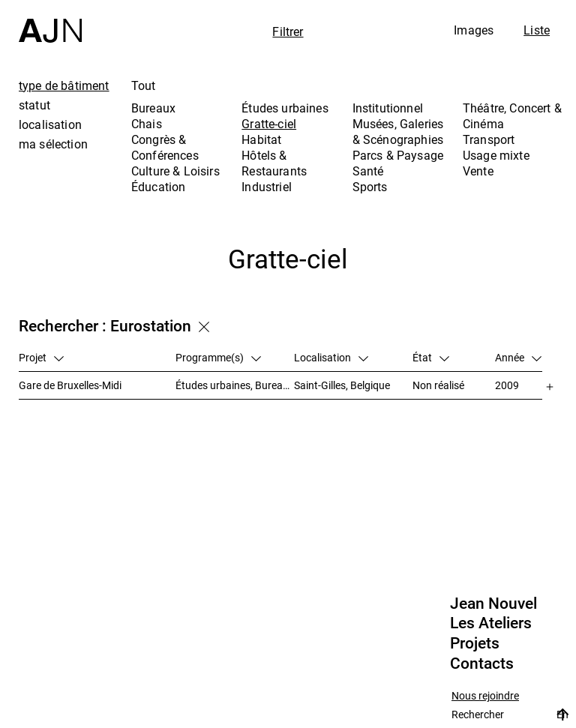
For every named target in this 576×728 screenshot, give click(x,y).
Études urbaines (285, 108)
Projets (475, 643)
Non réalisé (438, 385)
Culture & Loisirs (175, 171)
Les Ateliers (491, 623)
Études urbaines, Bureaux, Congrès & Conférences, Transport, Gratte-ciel (235, 385)
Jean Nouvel (493, 604)
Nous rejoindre (485, 696)
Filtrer (288, 31)
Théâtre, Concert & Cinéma (512, 116)
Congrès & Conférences (165, 147)
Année (518, 357)
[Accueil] (50, 21)
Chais (147, 124)
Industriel (267, 187)
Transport (489, 139)
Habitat (261, 139)
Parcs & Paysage (398, 155)
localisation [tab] (50, 124)
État (431, 357)
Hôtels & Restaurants (274, 163)
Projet (41, 357)
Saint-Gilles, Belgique (342, 385)
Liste (537, 30)
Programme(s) (218, 357)
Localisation (331, 357)
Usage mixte (496, 155)
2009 (507, 385)
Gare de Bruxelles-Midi (70, 385)
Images (474, 30)
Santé (368, 171)
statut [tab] (34, 105)
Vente (478, 171)
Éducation (158, 187)
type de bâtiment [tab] (64, 85)
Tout (144, 85)
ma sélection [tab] (53, 144)
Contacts (482, 664)
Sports (370, 187)
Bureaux (153, 108)
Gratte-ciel (269, 124)
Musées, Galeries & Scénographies (398, 132)
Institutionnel (388, 108)
